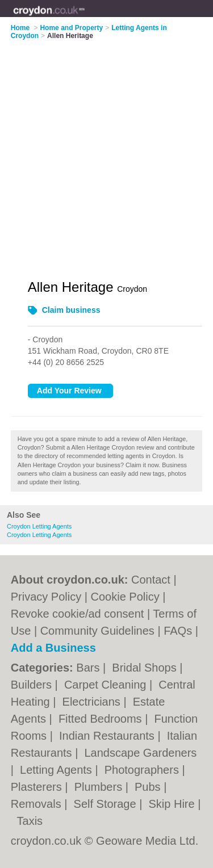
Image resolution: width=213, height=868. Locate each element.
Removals (37, 804)
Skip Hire (173, 804)
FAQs (178, 631)
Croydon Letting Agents (39, 526)
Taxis (30, 821)
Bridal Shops (146, 668)
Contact (151, 580)
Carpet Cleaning (107, 685)
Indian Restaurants (108, 736)
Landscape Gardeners (140, 753)
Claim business (71, 310)
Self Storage (107, 804)
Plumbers (100, 787)
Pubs (149, 787)
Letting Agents (57, 770)
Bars (89, 668)
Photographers (143, 770)
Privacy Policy (46, 597)
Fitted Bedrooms (102, 719)
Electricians (93, 702)
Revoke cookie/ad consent (78, 614)
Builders (33, 685)
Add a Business (53, 648)
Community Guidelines (97, 631)
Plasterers (38, 787)
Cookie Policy (125, 597)
